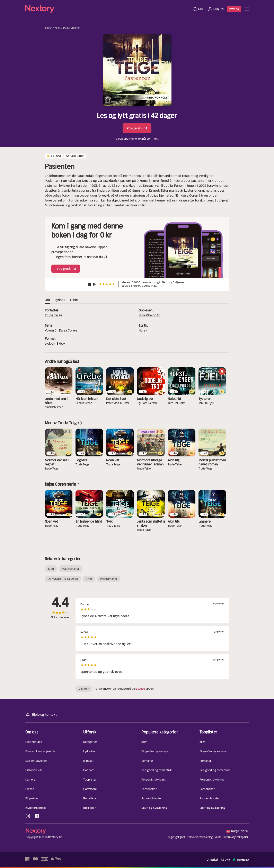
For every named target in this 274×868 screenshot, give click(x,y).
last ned (140, 689)
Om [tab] (47, 300)
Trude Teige (54, 315)
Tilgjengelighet (176, 837)
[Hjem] (108, 9)
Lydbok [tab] (60, 300)
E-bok (61, 343)
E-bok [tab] (74, 300)
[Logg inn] (216, 9)
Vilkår (218, 837)
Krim (58, 28)
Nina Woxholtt (149, 315)
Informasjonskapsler (236, 837)
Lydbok (50, 343)
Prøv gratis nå (137, 128)
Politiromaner (72, 28)
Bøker (48, 28)
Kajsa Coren (68, 330)
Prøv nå (234, 9)
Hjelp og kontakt (41, 714)
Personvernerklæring (200, 837)
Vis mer (84, 689)
